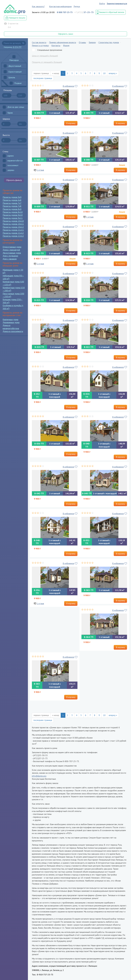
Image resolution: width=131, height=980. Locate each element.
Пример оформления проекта (63, 42)
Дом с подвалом (10, 256)
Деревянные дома (11, 322)
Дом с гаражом (10, 259)
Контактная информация (60, 6)
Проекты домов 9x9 (12, 197)
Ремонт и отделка (40, 45)
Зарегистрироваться (117, 3)
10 (104, 73)
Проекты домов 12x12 (13, 236)
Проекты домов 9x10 (13, 215)
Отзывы (82, 42)
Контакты (56, 45)
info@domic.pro (39, 776)
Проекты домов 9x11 (13, 218)
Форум (66, 45)
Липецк (77, 6)
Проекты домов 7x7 (12, 203)
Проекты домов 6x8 (12, 200)
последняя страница (43, 78)
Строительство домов (109, 42)
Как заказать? (38, 6)
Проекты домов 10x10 (13, 221)
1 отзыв (40, 170)
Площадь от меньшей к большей (47, 62)
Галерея (92, 42)
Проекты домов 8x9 (12, 209)
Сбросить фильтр (14, 180)
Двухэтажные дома (12, 253)
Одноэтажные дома (12, 247)
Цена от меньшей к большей (45, 56)
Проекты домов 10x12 (13, 227)
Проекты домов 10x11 (13, 224)
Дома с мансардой (11, 250)
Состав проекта (39, 42)
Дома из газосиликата (13, 331)
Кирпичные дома (10, 319)
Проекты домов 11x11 (13, 230)
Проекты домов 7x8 (12, 206)
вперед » (113, 73)
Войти (102, 3)
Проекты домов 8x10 (13, 212)
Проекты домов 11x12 (13, 233)
